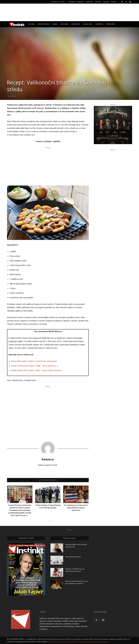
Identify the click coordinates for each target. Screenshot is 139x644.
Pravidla (106, 2)
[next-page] (49, 520)
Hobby (55, 24)
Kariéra (114, 2)
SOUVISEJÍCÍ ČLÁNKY (48, 480)
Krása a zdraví (44, 24)
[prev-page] (45, 520)
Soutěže (99, 24)
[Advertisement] (70, 12)
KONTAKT (89, 2)
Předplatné (111, 24)
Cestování (64, 24)
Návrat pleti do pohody (73, 557)
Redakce (48, 459)
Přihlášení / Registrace (76, 2)
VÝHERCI (98, 2)
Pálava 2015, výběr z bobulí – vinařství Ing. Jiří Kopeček (34, 361)
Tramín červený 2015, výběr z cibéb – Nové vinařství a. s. (35, 366)
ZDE (49, 642)
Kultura (31, 24)
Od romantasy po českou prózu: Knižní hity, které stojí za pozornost (76, 508)
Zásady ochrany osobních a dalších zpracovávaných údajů (72, 642)
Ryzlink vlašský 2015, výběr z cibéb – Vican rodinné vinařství (36, 370)
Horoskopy (76, 24)
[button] (122, 2)
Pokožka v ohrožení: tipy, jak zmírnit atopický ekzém (75, 570)
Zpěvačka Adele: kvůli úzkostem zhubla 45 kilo (76, 546)
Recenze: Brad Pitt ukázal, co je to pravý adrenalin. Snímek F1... (76, 582)
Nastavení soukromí (101, 642)
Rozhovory (88, 24)
